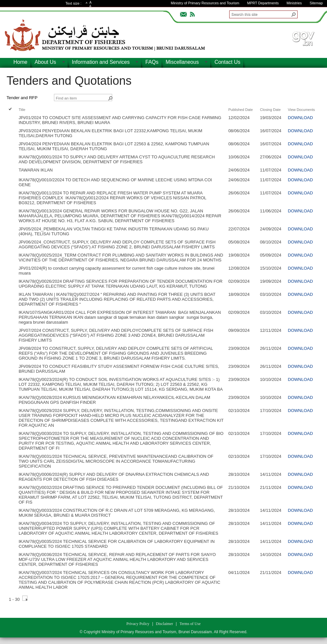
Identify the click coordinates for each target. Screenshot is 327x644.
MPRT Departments (263, 3)
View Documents (301, 110)
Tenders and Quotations (69, 81)
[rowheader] (12, 120)
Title (22, 110)
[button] (294, 14)
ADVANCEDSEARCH (308, 13)
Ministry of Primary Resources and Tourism (205, 3)
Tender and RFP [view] (22, 98)
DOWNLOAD (300, 118)
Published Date (241, 110)
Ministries (294, 3)
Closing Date (270, 110)
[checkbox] (11, 109)
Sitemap (316, 3)
